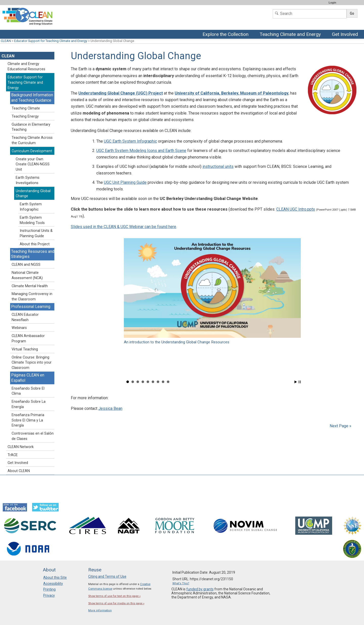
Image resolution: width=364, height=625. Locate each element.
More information (100, 610)
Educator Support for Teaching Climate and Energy (51, 41)
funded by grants (200, 589)
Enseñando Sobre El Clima (28, 391)
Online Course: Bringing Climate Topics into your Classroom (32, 363)
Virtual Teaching (25, 349)
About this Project (35, 244)
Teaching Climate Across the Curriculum (32, 140)
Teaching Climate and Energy (291, 35)
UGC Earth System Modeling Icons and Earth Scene (141, 151)
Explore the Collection (227, 35)
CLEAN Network (21, 447)
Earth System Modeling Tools (32, 220)
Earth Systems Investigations (28, 180)
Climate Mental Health (30, 286)
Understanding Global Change (33, 194)
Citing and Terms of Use (107, 576)
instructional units (218, 166)
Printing (49, 589)
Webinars (19, 328)
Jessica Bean (110, 408)
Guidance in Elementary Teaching (31, 127)
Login (332, 3)
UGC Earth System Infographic (130, 141)
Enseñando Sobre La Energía (29, 404)
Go (352, 13)
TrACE (13, 455)
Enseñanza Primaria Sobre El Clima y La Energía (28, 420)
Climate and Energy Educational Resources (26, 66)
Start (296, 382)
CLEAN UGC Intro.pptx (296, 209)
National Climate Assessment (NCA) (27, 275)
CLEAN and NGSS (26, 265)
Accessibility (53, 584)
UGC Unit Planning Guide (125, 182)
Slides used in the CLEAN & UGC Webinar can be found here (123, 227)
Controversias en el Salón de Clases (33, 436)
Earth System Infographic (31, 207)
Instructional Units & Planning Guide (36, 233)
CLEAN (6, 41)
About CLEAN (19, 471)
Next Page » (340, 426)
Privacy (49, 595)
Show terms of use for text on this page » (114, 596)
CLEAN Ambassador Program (28, 339)
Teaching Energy (25, 116)
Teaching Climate (26, 108)
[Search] (310, 14)
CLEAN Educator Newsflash (25, 317)
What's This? (181, 583)
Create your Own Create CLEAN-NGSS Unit (33, 164)
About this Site (55, 577)
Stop (300, 382)
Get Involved (346, 35)
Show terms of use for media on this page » (116, 603)
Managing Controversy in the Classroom (32, 297)
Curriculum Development (32, 151)
